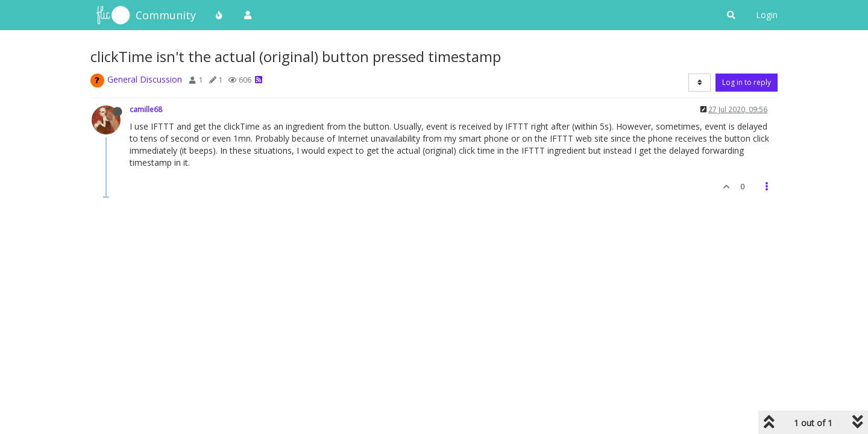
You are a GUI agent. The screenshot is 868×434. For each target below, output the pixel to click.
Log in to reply (747, 82)
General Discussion (145, 79)
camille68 (146, 109)
